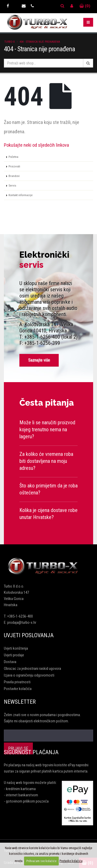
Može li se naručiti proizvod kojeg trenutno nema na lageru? (47, 429)
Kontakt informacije (21, 195)
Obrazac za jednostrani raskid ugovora (32, 669)
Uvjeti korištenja (16, 648)
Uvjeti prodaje (14, 655)
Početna (13, 157)
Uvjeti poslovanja (29, 635)
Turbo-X (10, 42)
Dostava (10, 662)
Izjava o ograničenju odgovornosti (29, 675)
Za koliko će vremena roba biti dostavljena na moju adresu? (46, 461)
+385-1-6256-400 (20, 616)
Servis (12, 186)
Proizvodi (14, 166)
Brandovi (14, 176)
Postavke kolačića (18, 689)
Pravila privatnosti (17, 682)
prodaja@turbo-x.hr (22, 622)
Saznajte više (39, 360)
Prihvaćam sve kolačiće (41, 861)
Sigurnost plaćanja (31, 752)
